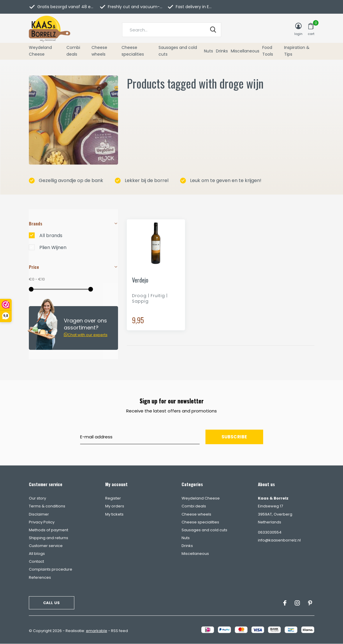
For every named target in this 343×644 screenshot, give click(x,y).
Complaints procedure (51, 569)
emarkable (97, 631)
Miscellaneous (245, 51)
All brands (51, 236)
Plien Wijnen (53, 248)
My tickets (114, 514)
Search (213, 30)
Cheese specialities (133, 51)
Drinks (222, 51)
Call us (51, 603)
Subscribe (234, 437)
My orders (115, 506)
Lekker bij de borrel (142, 180)
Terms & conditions (47, 506)
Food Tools (268, 51)
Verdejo (140, 280)
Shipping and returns (49, 538)
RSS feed (119, 631)
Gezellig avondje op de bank (66, 180)
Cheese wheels (99, 51)
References (40, 577)
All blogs (37, 554)
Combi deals (73, 51)
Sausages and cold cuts (178, 51)
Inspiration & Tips (297, 51)
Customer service (46, 546)
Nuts (209, 51)
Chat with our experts (86, 335)
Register (113, 498)
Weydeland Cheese (40, 51)
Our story (37, 498)
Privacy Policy (42, 522)
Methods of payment (49, 530)
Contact (36, 561)
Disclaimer (39, 514)
